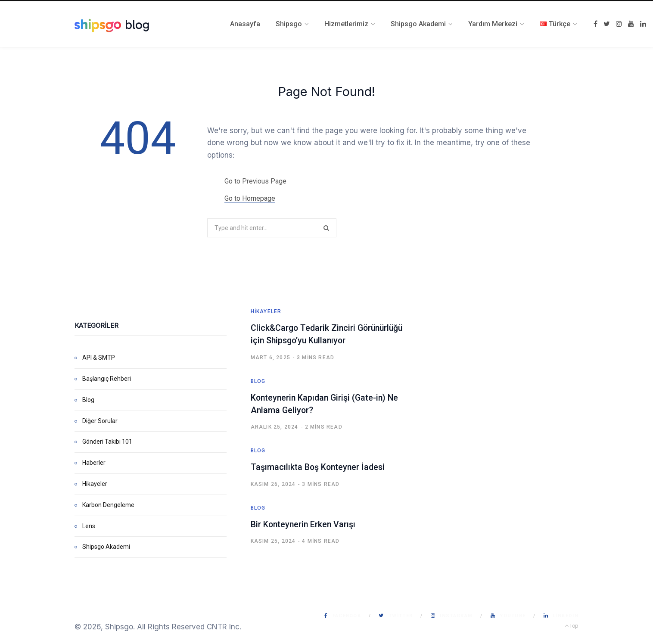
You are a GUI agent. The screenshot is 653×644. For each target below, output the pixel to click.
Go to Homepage (250, 198)
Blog (88, 399)
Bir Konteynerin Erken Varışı (304, 523)
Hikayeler (95, 483)
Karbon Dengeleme (108, 504)
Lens (89, 526)
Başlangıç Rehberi (107, 378)
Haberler (94, 463)
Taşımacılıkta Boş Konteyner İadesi (319, 466)
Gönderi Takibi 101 (107, 442)
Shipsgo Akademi (106, 547)
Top (572, 626)
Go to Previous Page (256, 181)
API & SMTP (99, 358)
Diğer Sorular (100, 420)
